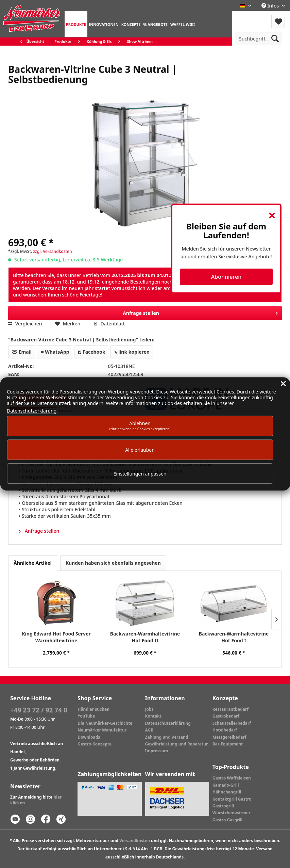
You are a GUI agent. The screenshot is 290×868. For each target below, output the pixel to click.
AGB (149, 730)
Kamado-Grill (226, 785)
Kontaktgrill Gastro (232, 799)
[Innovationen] (104, 24)
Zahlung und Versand (167, 737)
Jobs (149, 709)
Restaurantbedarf (231, 709)
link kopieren (132, 352)
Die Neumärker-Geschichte (105, 723)
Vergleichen (25, 324)
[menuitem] (76, 24)
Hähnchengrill (227, 792)
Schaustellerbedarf (232, 723)
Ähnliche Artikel (33, 563)
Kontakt (153, 716)
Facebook (91, 352)
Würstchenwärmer (232, 813)
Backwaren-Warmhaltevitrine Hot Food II (145, 637)
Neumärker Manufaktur (102, 730)
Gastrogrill (223, 806)
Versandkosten (135, 841)
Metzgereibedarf (229, 737)
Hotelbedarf (225, 730)
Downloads (89, 737)
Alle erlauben (140, 450)
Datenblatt (109, 324)
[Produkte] (76, 24)
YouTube (86, 716)
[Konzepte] (131, 24)
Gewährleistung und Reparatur (177, 744)
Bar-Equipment (228, 744)
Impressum (157, 751)
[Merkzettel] (278, 21)
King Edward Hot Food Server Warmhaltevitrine (56, 637)
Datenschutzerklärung (168, 723)
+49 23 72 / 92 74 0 (39, 710)
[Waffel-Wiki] (183, 24)
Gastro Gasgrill (227, 820)
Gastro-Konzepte (95, 744)
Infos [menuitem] (271, 6)
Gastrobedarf (226, 716)
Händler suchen (93, 709)
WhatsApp (55, 352)
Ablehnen (140, 426)
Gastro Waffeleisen (232, 778)
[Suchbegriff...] (259, 38)
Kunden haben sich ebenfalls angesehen (113, 563)
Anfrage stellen (200, 312)
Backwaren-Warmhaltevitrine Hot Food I (234, 637)
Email (22, 352)
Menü (250, 17)
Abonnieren (226, 277)
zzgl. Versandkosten (52, 251)
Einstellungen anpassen (140, 474)
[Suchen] (275, 38)
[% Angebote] (155, 24)
